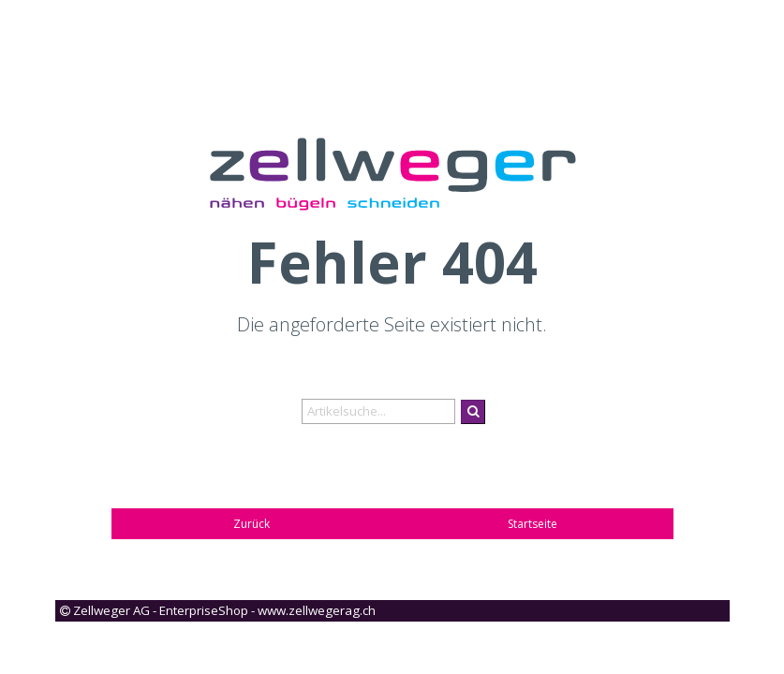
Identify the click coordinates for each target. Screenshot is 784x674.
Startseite (533, 524)
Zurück (251, 524)
